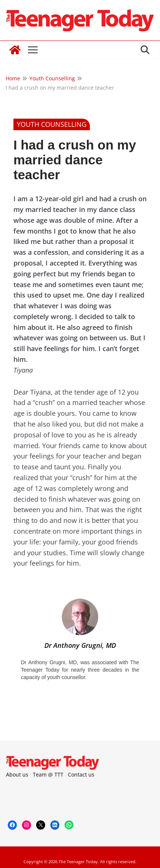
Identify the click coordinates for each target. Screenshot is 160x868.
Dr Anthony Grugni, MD (80, 645)
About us (17, 774)
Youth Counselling (52, 124)
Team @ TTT (48, 774)
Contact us (81, 774)
